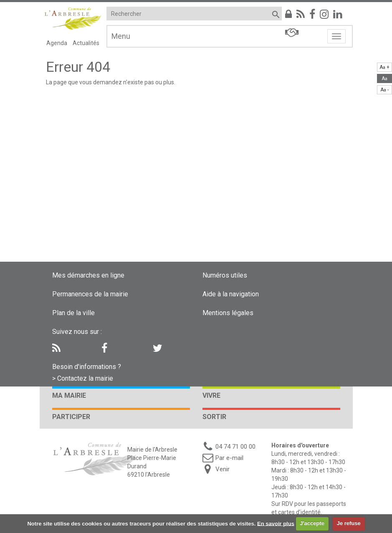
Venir (223, 469)
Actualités (86, 43)
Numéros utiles (225, 275)
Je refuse (349, 523)
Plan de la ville (73, 313)
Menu (121, 36)
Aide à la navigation (231, 294)
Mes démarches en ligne (88, 275)
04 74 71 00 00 (235, 447)
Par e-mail (229, 458)
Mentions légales (228, 313)
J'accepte (312, 523)
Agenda (57, 43)
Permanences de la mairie (90, 294)
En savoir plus (276, 523)
